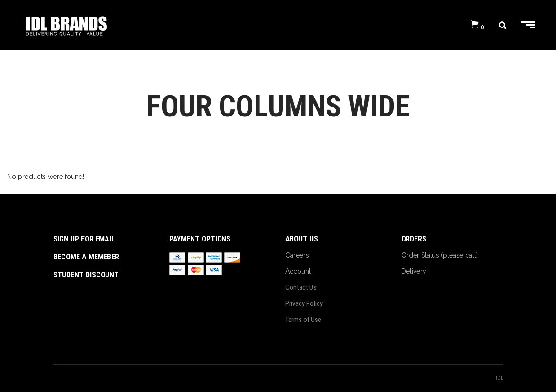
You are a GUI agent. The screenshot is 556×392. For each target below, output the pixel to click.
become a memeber (87, 257)
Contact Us (301, 287)
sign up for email (84, 239)
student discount (86, 275)
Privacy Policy (304, 303)
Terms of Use (303, 320)
